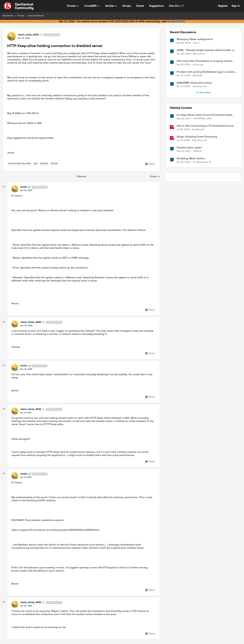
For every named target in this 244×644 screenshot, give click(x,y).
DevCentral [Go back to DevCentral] (8, 16)
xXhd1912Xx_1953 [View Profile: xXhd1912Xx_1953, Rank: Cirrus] (202, 119)
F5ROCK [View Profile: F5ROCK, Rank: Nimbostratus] (197, 151)
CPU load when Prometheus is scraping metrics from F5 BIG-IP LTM (204, 61)
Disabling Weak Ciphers (191, 158)
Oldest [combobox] (155, 177)
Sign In (236, 6)
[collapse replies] (4, 187)
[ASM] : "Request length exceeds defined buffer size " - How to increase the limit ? (206, 50)
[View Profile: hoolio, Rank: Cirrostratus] (15, 189)
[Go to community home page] (19, 6)
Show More (203, 93)
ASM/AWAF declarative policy (194, 83)
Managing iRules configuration (195, 39)
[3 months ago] (184, 43)
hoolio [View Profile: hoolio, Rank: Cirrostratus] (24, 187)
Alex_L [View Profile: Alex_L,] (196, 43)
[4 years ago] (184, 151)
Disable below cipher (189, 148)
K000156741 (177, 21)
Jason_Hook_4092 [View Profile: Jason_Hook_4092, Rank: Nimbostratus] (28, 35)
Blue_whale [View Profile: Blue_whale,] (199, 54)
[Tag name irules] (54, 164)
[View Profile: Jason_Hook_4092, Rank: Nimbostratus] (12, 36)
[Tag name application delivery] (20, 164)
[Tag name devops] (44, 164)
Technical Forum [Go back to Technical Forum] (36, 16)
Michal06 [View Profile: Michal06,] (197, 76)
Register (223, 6)
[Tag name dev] (36, 164)
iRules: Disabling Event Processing (197, 137)
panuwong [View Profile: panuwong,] (198, 65)
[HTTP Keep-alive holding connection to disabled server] (26, 190)
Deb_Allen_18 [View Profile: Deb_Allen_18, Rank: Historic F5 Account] (199, 140)
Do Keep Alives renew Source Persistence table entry (204, 115)
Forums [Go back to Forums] (21, 16)
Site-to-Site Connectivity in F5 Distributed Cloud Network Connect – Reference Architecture (205, 126)
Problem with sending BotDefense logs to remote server (206, 72)
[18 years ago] (183, 140)
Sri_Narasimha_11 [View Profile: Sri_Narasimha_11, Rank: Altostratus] (202, 162)
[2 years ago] (183, 130)
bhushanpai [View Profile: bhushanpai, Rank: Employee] (198, 129)
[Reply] (150, 164)
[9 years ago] (184, 119)
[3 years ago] (183, 162)
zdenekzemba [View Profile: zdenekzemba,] (200, 86)
